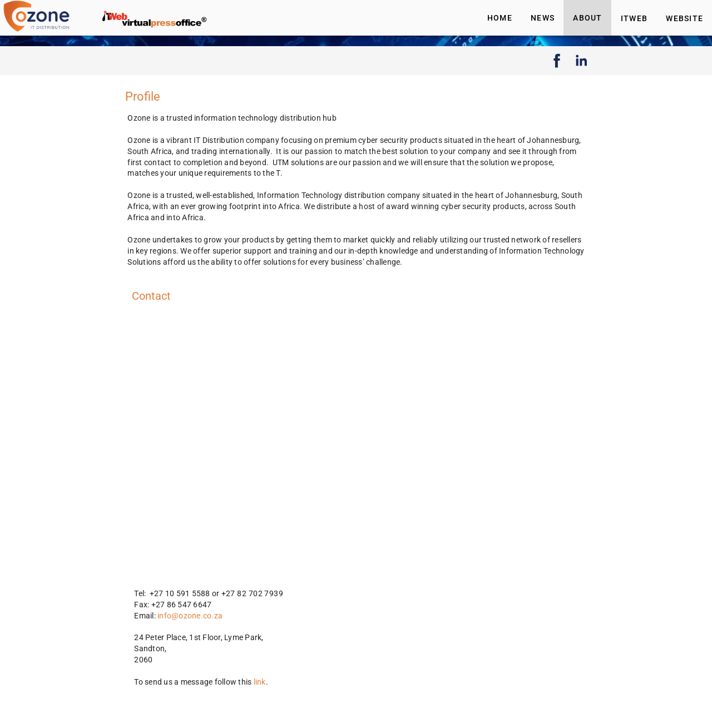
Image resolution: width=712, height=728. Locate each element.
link (260, 682)
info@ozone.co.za (190, 616)
